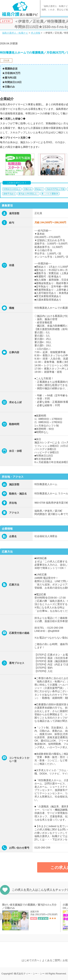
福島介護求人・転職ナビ (15, 33)
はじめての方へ (30, 960)
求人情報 (36, 33)
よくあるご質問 (51, 960)
